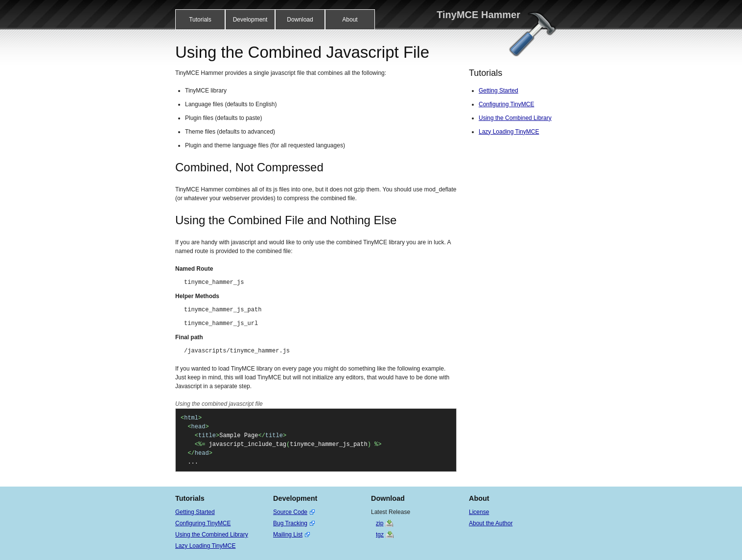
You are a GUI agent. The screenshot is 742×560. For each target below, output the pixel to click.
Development (250, 20)
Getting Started (499, 91)
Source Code (290, 512)
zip (380, 523)
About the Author (491, 523)
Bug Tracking (290, 523)
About (350, 20)
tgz (380, 535)
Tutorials (200, 20)
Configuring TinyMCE (506, 104)
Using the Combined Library (515, 118)
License (479, 512)
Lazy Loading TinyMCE (509, 132)
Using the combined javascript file (219, 404)
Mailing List (288, 535)
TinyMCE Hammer (478, 15)
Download (300, 20)
